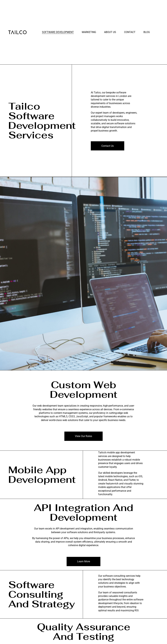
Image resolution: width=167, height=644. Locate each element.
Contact (130, 32)
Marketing (89, 32)
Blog (147, 32)
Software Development (58, 32)
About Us (110, 32)
